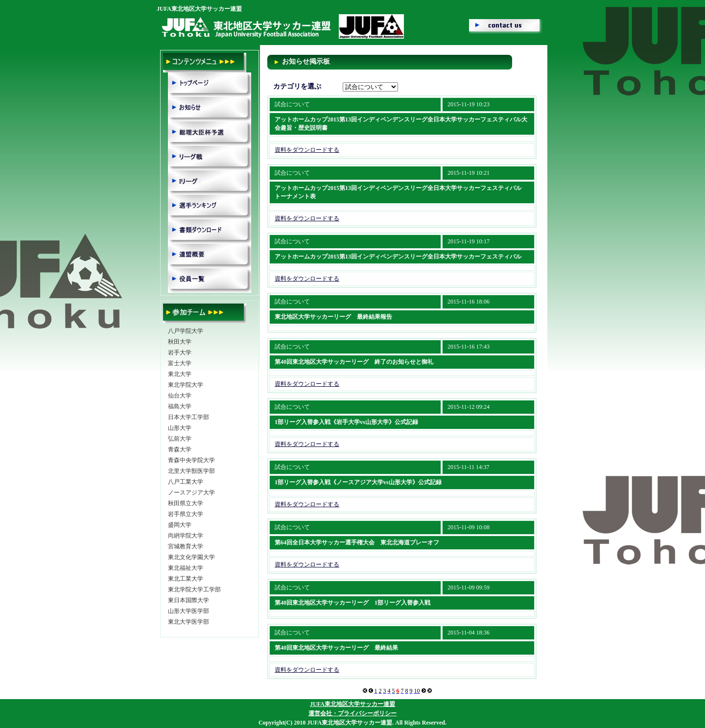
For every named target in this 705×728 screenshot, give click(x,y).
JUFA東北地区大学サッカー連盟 (352, 704)
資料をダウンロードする (307, 150)
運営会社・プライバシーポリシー (352, 713)
